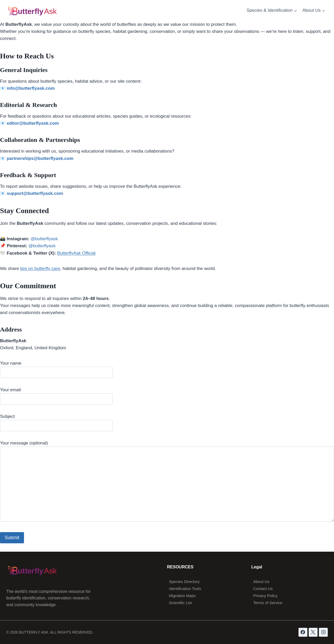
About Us (261, 582)
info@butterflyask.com (31, 88)
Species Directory (184, 582)
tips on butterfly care (40, 269)
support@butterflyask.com (35, 193)
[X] (313, 632)
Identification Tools (185, 589)
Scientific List (181, 603)
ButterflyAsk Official (76, 253)
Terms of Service (268, 603)
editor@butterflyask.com (33, 123)
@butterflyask (44, 239)
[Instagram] (323, 632)
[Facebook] (303, 632)
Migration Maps (183, 596)
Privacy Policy (266, 596)
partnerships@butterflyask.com (40, 158)
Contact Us (263, 589)
